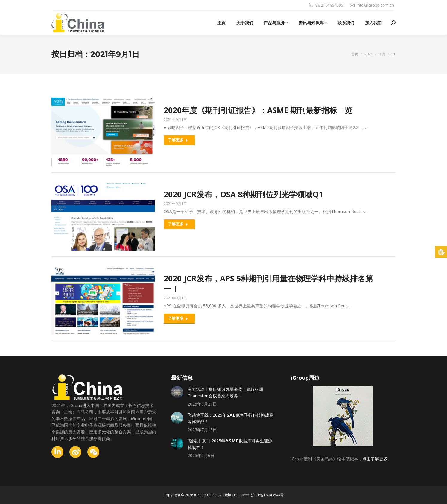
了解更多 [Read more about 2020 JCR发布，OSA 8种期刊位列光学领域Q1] (178, 224)
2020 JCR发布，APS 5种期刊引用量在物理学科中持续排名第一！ (268, 283)
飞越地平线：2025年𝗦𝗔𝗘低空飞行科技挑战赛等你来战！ (231, 418)
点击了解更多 (375, 459)
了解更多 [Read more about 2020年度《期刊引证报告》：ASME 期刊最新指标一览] (178, 140)
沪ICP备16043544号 (267, 495)
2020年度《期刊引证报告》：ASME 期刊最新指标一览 (258, 110)
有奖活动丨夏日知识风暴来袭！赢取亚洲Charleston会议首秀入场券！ (225, 393)
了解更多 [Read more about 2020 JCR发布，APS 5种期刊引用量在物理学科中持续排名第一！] (178, 318)
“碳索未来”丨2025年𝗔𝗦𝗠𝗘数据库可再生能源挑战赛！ (230, 444)
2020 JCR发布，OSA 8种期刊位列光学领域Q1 (243, 194)
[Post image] (177, 392)
